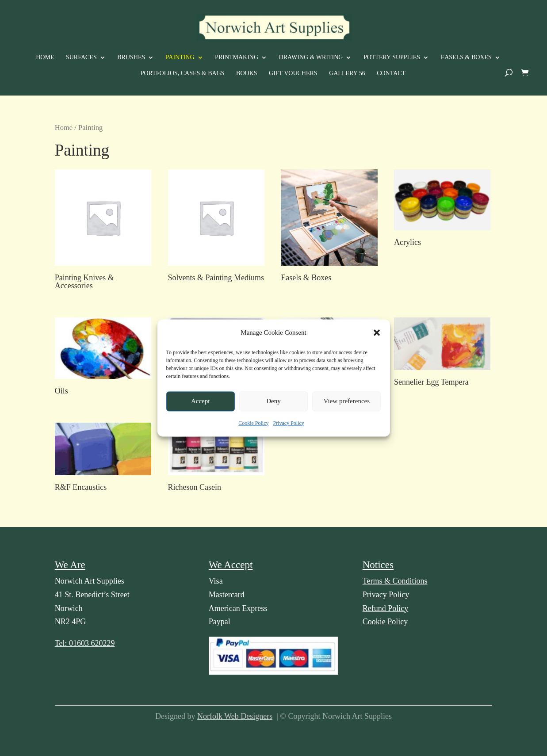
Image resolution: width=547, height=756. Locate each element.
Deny (273, 405)
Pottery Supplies (392, 57)
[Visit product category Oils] (103, 358)
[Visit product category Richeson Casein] (216, 459)
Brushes (131, 57)
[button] (377, 336)
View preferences (347, 405)
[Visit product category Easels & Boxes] (329, 227)
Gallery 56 (347, 73)
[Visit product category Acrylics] (442, 210)
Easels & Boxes (466, 57)
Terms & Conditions (395, 581)
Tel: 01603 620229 (85, 643)
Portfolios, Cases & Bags (183, 73)
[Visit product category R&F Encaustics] (103, 459)
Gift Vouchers (293, 73)
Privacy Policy (289, 427)
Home (45, 57)
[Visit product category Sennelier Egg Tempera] (442, 354)
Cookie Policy (253, 427)
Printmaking (237, 57)
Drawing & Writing (311, 57)
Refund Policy (386, 608)
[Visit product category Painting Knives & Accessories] (103, 231)
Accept (200, 405)
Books (247, 73)
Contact (391, 73)
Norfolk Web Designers (235, 716)
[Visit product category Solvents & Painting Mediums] (216, 227)
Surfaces (81, 57)
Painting (180, 57)
